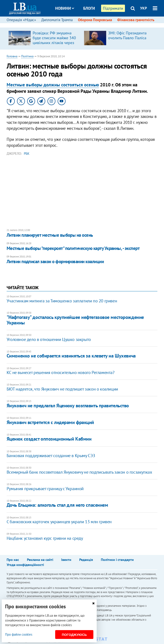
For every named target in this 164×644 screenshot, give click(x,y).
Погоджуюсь (74, 635)
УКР (144, 8)
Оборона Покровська (95, 20)
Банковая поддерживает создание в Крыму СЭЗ (51, 456)
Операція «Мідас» (21, 20)
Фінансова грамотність (136, 20)
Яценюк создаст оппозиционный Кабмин (49, 439)
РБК (27, 154)
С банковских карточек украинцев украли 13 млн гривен (59, 522)
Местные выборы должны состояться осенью (53, 85)
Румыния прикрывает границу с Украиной (45, 489)
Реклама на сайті (40, 560)
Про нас (13, 560)
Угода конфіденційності (25, 565)
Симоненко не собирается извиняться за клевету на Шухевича (71, 356)
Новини (65, 8)
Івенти (66, 560)
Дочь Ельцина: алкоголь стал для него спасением (57, 505)
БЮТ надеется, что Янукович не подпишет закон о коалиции (62, 389)
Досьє (86, 25)
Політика (27, 56)
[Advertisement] (82, 192)
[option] (44, 39)
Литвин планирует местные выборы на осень (50, 235)
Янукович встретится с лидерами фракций (50, 422)
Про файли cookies (19, 634)
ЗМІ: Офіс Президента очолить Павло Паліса (127, 35)
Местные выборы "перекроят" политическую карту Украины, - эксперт (73, 248)
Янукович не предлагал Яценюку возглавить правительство (68, 406)
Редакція (86, 560)
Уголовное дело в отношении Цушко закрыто (49, 339)
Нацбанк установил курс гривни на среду (45, 538)
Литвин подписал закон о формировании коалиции (55, 262)
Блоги (89, 8)
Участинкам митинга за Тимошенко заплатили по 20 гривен (62, 301)
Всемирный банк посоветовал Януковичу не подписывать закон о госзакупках (79, 472)
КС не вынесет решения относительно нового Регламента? (61, 372)
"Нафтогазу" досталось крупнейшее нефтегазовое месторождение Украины (75, 320)
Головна (12, 56)
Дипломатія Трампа (57, 20)
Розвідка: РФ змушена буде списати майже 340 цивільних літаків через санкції (54, 40)
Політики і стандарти (117, 560)
